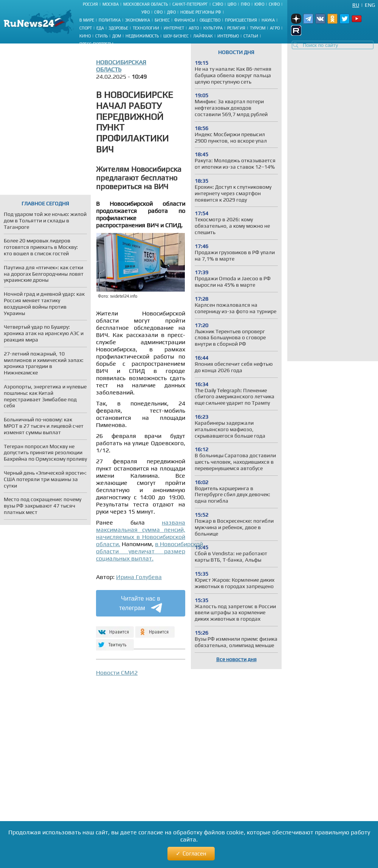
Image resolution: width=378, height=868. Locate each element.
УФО (146, 12)
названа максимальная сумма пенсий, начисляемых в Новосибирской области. (141, 533)
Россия (90, 4)
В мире (87, 20)
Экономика (138, 20)
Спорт (86, 28)
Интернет (174, 28)
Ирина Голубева (139, 577)
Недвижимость (142, 36)
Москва (111, 4)
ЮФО (259, 4)
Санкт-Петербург (190, 4)
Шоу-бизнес (176, 36)
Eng (370, 5)
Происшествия (241, 20)
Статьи (251, 36)
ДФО (171, 12)
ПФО (245, 4)
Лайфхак (203, 36)
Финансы (185, 20)
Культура (213, 28)
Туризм (258, 28)
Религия (236, 28)
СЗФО (218, 4)
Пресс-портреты (96, 44)
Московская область (146, 4)
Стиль (101, 36)
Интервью (228, 36)
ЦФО (232, 4)
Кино (85, 36)
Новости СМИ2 (117, 673)
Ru (356, 5)
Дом (117, 36)
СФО (158, 12)
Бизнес (162, 20)
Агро (275, 28)
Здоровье (118, 28)
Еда (100, 28)
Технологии (146, 28)
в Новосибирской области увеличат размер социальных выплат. (149, 551)
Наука (268, 20)
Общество (210, 20)
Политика (110, 20)
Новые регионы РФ (201, 12)
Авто (194, 28)
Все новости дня (236, 659)
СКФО (274, 4)
